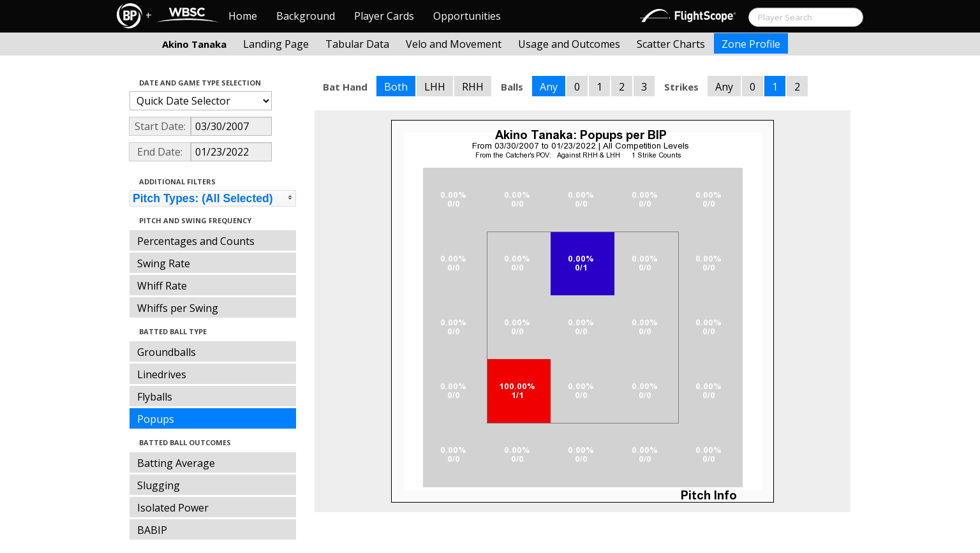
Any (549, 87)
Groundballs (167, 352)
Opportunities (467, 16)
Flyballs (155, 397)
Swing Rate (164, 263)
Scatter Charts (671, 44)
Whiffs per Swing (178, 308)
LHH (435, 87)
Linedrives (162, 374)
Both (396, 87)
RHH (473, 87)
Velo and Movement (454, 44)
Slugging (159, 485)
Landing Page (276, 44)
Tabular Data (357, 44)
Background (306, 16)
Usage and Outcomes (569, 44)
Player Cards (384, 16)
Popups (156, 419)
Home (243, 16)
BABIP (152, 530)
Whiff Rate (162, 286)
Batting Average (176, 463)
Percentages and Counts (196, 241)
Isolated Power (173, 508)
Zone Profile (751, 44)
